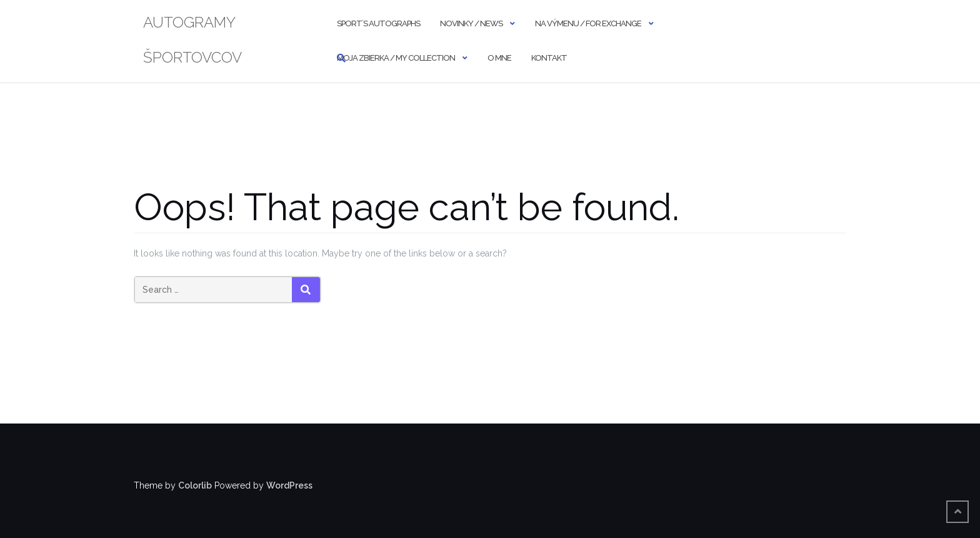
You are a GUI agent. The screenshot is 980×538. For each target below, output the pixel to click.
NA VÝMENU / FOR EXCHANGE (588, 23)
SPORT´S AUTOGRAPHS (378, 23)
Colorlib (195, 485)
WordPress (289, 485)
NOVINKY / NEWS (471, 23)
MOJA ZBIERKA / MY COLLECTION (396, 58)
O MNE (499, 58)
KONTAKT (549, 58)
